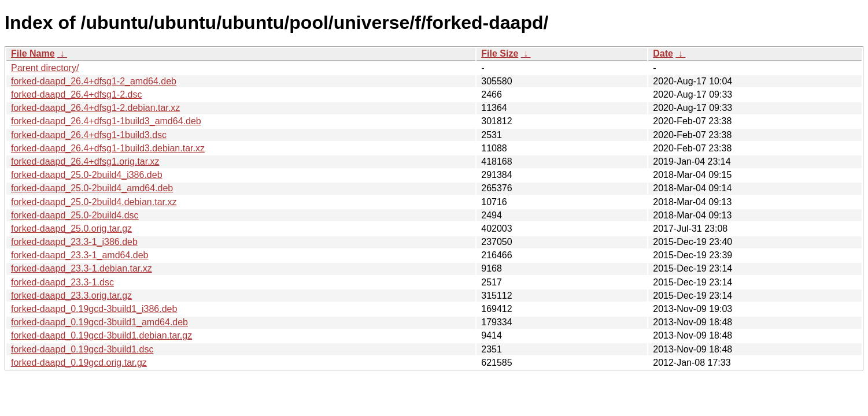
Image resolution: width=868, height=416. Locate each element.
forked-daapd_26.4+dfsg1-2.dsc (76, 94)
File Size (500, 53)
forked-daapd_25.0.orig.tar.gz (71, 229)
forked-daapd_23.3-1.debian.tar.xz (82, 268)
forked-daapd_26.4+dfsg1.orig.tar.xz (85, 161)
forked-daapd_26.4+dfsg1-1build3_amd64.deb (106, 121)
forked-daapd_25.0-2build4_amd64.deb (92, 188)
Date (663, 53)
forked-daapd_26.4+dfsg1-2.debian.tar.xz (95, 108)
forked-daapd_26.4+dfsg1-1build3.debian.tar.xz (108, 148)
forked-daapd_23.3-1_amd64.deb (80, 255)
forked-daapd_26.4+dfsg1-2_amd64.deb (94, 81)
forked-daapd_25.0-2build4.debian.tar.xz (94, 202)
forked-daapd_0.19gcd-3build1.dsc (82, 349)
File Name (33, 53)
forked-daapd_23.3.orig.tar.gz (71, 296)
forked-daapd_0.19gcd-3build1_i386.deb (94, 309)
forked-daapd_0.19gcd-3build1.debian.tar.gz (101, 335)
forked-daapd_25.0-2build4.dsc (75, 215)
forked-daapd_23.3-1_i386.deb (74, 242)
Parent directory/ (45, 68)
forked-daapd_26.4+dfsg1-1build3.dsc (89, 135)
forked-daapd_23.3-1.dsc (62, 282)
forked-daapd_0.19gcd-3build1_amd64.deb (99, 322)
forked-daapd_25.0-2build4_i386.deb (87, 175)
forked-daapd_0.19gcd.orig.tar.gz (79, 363)
